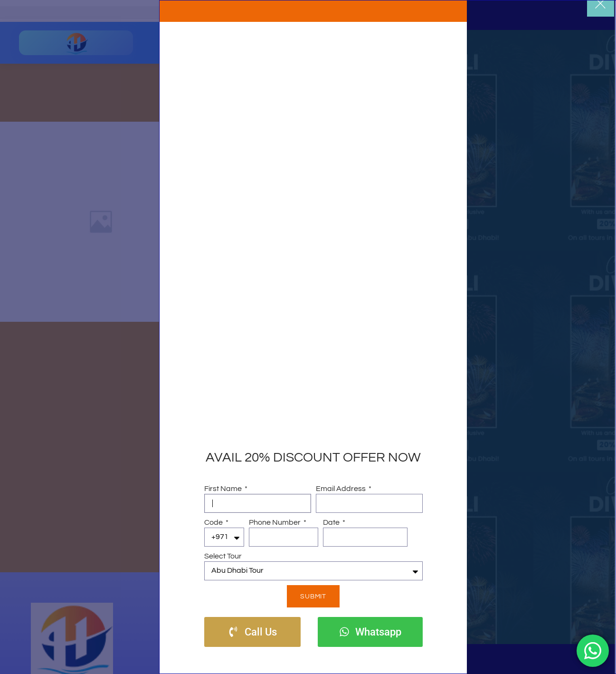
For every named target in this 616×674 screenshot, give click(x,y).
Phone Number (275, 522)
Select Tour (223, 556)
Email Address (341, 489)
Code (214, 522)
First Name (224, 489)
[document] (308, 337)
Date (332, 522)
